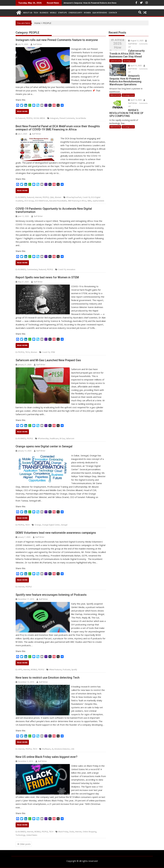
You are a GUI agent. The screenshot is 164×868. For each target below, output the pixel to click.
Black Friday (63, 832)
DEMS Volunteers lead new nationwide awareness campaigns (56, 533)
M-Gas (62, 438)
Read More (22, 111)
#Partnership (43, 438)
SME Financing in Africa (77, 201)
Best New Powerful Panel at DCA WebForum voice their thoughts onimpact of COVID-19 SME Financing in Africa (58, 128)
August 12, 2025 (136, 41)
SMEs (89, 201)
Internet (38, 197)
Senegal (64, 525)
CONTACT (113, 13)
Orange (38, 525)
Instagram (54, 118)
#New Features (55, 670)
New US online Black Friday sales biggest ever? (46, 757)
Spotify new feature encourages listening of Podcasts (51, 595)
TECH (36, 13)
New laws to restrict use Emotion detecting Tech (48, 678)
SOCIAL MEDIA (39, 118)
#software (46, 749)
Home (37, 23)
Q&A (52, 197)
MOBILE (53, 13)
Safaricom (70, 438)
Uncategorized (129, 61)
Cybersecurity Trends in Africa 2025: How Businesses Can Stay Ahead (118, 46)
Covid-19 (86, 197)
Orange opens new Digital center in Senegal (44, 446)
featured (22, 118)
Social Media (81, 118)
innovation (71, 269)
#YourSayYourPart (74, 197)
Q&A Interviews (100, 13)
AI (53, 749)
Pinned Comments (67, 118)
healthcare (54, 438)
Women (87, 13)
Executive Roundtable (58, 201)
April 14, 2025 (135, 100)
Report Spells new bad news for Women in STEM (47, 277)
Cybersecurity (75, 13)
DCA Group (29, 201)
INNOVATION (115, 95)
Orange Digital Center (51, 525)
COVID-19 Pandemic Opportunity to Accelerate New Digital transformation (54, 210)
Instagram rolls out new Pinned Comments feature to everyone (57, 40)
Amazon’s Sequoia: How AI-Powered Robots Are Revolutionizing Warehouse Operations (107, 3)
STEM (53, 352)
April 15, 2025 (135, 66)
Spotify (74, 670)
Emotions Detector (62, 749)
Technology (20, 835)
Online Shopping (89, 832)
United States (32, 835)
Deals (72, 832)
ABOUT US (28, 13)
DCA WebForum (42, 201)
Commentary (32, 269)
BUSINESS (44, 13)
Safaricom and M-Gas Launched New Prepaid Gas (48, 360)
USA (73, 749)
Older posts (25, 844)
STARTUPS (62, 13)
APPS (20, 670)
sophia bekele (98, 201)
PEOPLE (29, 118)
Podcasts (66, 670)
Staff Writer (36, 44)
